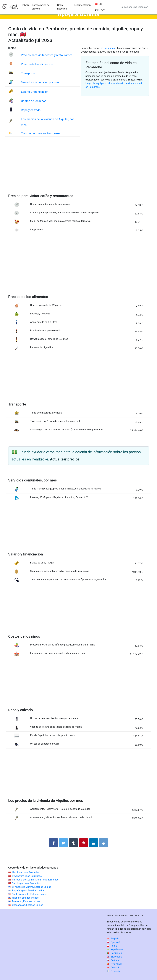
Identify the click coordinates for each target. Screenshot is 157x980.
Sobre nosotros (62, 7)
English (113, 939)
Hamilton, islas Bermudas (26, 872)
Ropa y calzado (31, 110)
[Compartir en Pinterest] (84, 843)
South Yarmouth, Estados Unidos (30, 894)
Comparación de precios (41, 7)
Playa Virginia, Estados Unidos (28, 891)
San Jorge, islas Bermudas (26, 883)
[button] (100, 10)
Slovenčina (115, 957)
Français (113, 971)
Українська (115, 949)
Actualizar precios (65, 459)
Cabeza (25, 5)
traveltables (14, 7)
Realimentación (82, 5)
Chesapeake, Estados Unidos (28, 905)
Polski (112, 946)
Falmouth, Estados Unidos (26, 901)
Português (114, 953)
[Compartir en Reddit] (104, 843)
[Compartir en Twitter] (63, 843)
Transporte (28, 73)
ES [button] (98, 4)
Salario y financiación (35, 92)
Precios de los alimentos (37, 64)
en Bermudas (108, 48)
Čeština (113, 960)
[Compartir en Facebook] (53, 843)
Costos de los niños (34, 101)
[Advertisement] (79, 168)
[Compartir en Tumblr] (73, 843)
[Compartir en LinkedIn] (94, 843)
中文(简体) (115, 964)
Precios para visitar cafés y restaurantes (47, 55)
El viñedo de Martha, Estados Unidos (32, 887)
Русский (114, 942)
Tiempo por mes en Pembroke (40, 133)
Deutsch (113, 968)
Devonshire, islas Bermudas (27, 876)
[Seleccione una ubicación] (136, 7)
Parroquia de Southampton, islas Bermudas (35, 880)
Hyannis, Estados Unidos (25, 898)
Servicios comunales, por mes (40, 82)
